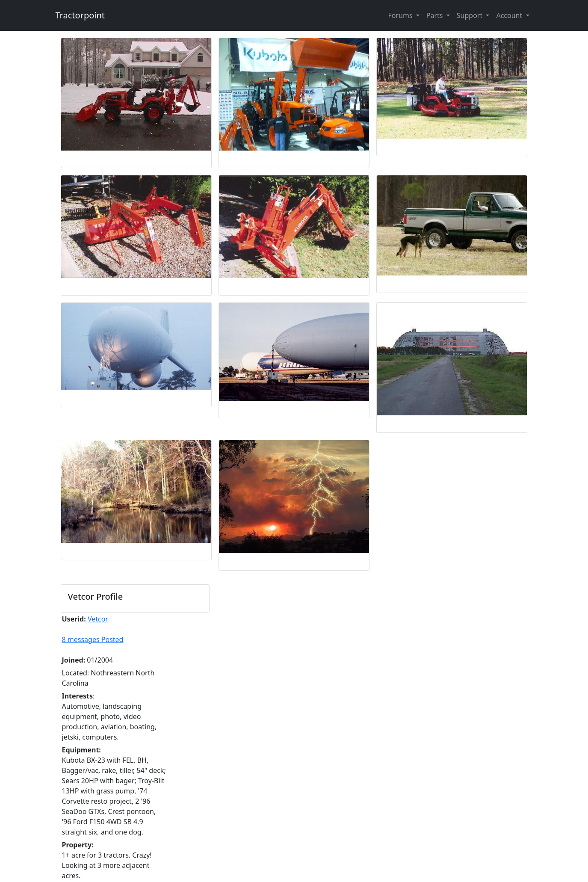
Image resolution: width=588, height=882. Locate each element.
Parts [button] (436, 15)
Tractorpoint (80, 15)
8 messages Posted (93, 639)
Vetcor (98, 619)
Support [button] (471, 15)
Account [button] (510, 15)
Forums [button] (401, 15)
